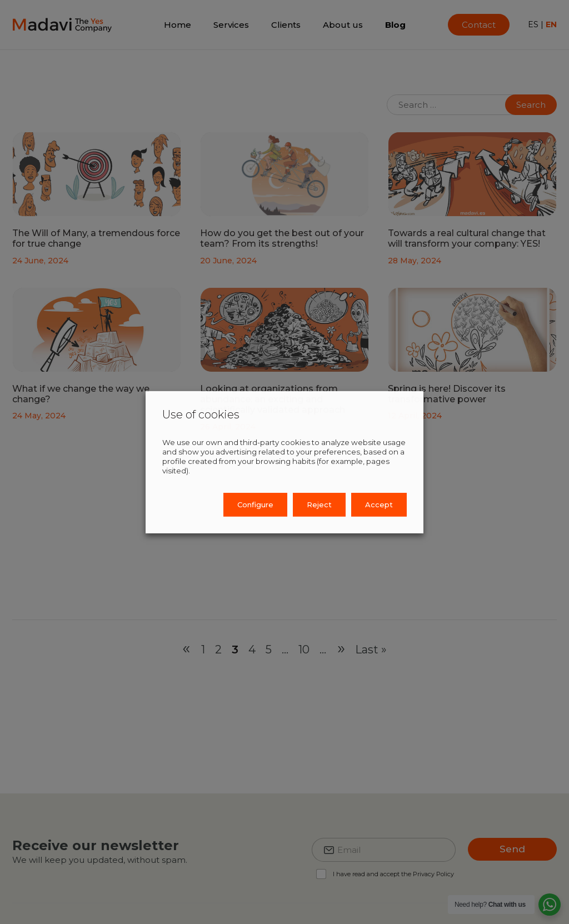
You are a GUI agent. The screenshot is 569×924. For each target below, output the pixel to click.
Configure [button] (255, 505)
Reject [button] (319, 505)
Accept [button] (379, 505)
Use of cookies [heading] (201, 414)
